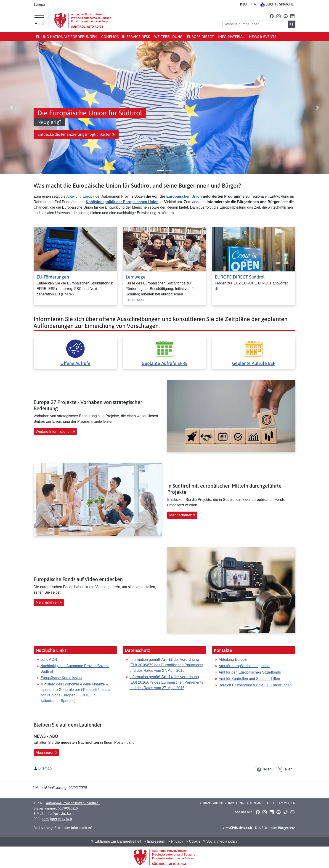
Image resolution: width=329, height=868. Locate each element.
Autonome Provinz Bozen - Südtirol (73, 803)
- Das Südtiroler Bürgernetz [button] (259, 828)
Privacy (175, 841)
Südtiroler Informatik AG (73, 828)
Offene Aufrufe (75, 363)
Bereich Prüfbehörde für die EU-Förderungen (255, 685)
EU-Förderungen (53, 277)
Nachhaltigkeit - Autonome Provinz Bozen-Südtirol (75, 669)
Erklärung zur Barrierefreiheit (116, 841)
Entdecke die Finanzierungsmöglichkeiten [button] (76, 134)
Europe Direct (200, 37)
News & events (263, 37)
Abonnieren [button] (46, 753)
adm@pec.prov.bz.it (57, 819)
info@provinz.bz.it (60, 814)
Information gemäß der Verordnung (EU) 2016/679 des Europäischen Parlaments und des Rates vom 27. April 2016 (166, 665)
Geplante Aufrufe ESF (254, 363)
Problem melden (281, 803)
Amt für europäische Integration (244, 666)
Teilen (264, 769)
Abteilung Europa (80, 196)
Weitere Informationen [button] (55, 431)
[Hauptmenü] (39, 20)
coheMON (49, 660)
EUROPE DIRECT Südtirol (240, 277)
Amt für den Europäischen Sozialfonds (250, 672)
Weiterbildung (168, 37)
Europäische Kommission (61, 678)
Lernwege (136, 277)
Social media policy (220, 841)
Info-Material (231, 37)
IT (254, 4)
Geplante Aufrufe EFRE (165, 363)
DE (243, 4)
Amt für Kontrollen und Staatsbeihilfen (249, 679)
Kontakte (256, 803)
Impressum (155, 841)
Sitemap (45, 768)
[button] (272, 16)
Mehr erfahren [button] (182, 515)
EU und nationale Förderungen (66, 37)
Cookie (193, 841)
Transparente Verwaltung (222, 803)
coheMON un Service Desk (126, 37)
